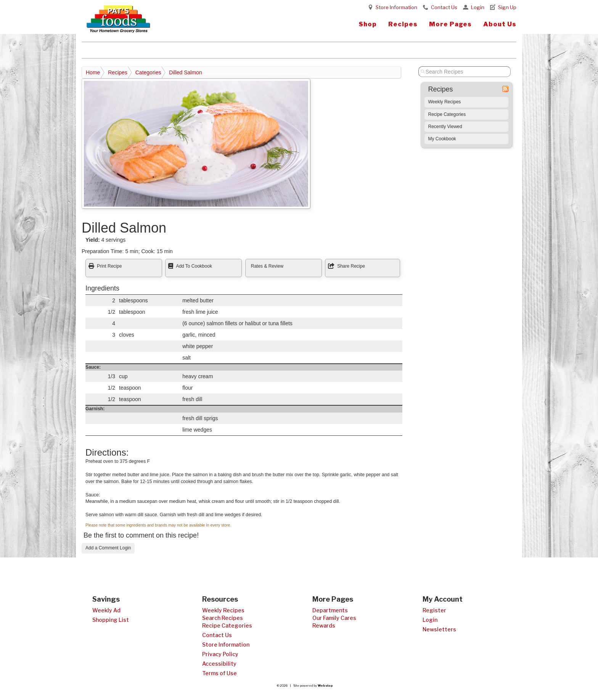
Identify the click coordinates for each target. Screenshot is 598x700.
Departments (330, 610)
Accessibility (219, 664)
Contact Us (444, 7)
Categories (148, 72)
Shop (368, 24)
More (450, 24)
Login (478, 7)
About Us (500, 24)
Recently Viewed (445, 127)
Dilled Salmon (185, 72)
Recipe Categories (447, 114)
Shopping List (111, 620)
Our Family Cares (334, 618)
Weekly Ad (106, 610)
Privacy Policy (220, 654)
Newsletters (439, 629)
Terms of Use (219, 673)
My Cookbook (442, 139)
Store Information (396, 7)
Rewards (324, 625)
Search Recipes (223, 618)
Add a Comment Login (108, 548)
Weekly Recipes (445, 102)
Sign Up (507, 7)
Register (434, 610)
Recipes (403, 24)
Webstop (325, 686)
